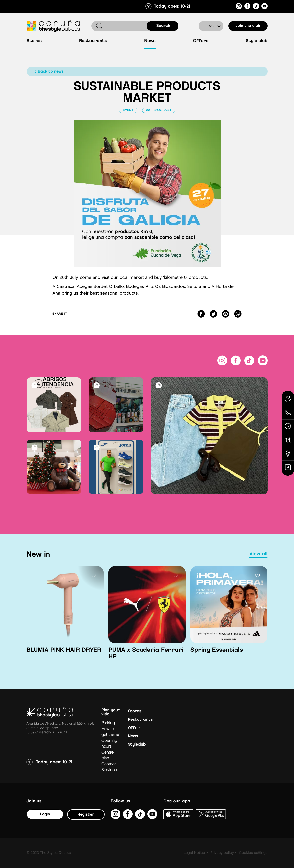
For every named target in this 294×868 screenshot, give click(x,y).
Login (45, 814)
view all (258, 554)
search (163, 26)
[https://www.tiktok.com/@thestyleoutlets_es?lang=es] (256, 7)
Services (109, 770)
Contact (109, 764)
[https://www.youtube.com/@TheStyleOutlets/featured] (265, 7)
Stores (34, 41)
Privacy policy (222, 853)
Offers (201, 41)
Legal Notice (194, 853)
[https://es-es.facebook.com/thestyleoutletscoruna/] (247, 7)
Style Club (257, 41)
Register (86, 815)
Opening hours (109, 744)
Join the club (248, 26)
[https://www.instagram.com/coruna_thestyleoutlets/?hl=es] (239, 7)
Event (128, 110)
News (150, 41)
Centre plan (107, 755)
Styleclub (137, 745)
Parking (108, 723)
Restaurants (93, 41)
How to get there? (110, 732)
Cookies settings (253, 853)
